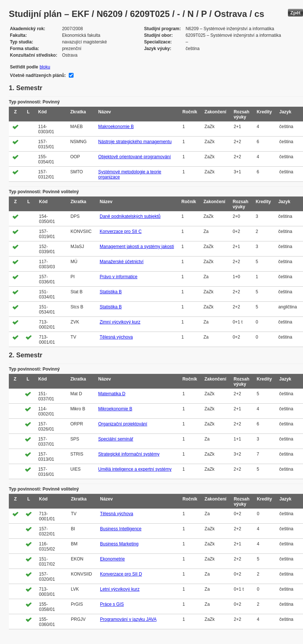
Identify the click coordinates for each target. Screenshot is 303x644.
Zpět (295, 13)
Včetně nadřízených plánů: (38, 75)
